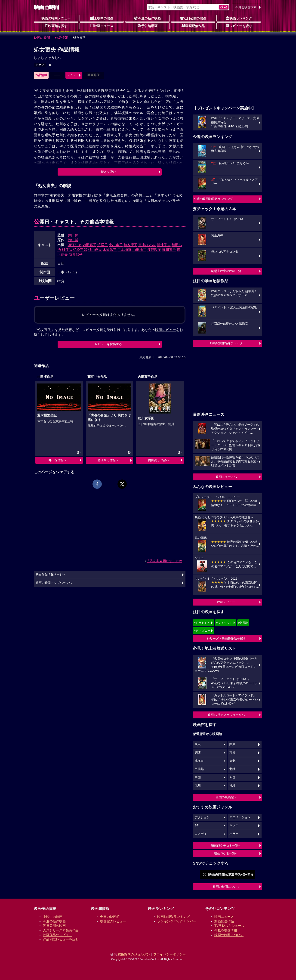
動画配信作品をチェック (226, 343)
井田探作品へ (58, 460)
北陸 (232, 769)
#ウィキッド (224, 623)
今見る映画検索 (246, 7)
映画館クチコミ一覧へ (226, 846)
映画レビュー (226, 602)
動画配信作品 (193, 26)
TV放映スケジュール (229, 926)
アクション (202, 817)
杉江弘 (67, 250)
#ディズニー (202, 631)
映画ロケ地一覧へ (226, 853)
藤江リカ (75, 245)
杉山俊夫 (95, 250)
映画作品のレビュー (58, 935)
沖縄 (232, 785)
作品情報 (62, 38)
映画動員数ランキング (173, 917)
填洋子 (103, 245)
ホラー (234, 834)
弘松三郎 (80, 250)
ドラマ (40, 65)
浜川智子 (169, 250)
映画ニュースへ (226, 477)
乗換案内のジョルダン (134, 954)
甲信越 (199, 769)
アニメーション (240, 817)
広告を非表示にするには (164, 561)
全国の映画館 (110, 917)
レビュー (72, 75)
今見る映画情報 (226, 930)
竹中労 (73, 240)
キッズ (234, 825)
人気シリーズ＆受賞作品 (61, 930)
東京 (198, 744)
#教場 (242, 623)
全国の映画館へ (226, 797)
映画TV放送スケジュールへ (226, 715)
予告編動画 (148, 26)
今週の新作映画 (148, 18)
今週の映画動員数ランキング (213, 199)
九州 (198, 785)
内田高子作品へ (159, 460)
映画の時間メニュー (56, 18)
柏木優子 (130, 245)
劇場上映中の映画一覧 (226, 271)
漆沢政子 (154, 250)
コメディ (201, 834)
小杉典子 (116, 245)
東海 (232, 753)
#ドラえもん (202, 623)
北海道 (199, 761)
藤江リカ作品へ (108, 460)
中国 (198, 777)
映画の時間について (226, 887)
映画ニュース (102, 26)
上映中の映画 (102, 18)
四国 (232, 777)
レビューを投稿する (108, 344)
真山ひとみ (147, 245)
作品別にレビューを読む (61, 939)
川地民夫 (164, 245)
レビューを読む (239, 26)
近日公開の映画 (193, 18)
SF (197, 825)
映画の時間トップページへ (54, 583)
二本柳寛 (124, 250)
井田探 (73, 235)
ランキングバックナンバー (177, 921)
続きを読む (108, 172)
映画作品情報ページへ (51, 575)
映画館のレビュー (113, 921)
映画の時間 (42, 38)
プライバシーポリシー (170, 954)
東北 (232, 761)
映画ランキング (239, 18)
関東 (232, 744)
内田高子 (89, 245)
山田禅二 (139, 250)
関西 (198, 753)
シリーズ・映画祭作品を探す (226, 638)
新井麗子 (76, 255)
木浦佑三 (110, 250)
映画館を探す (56, 26)
